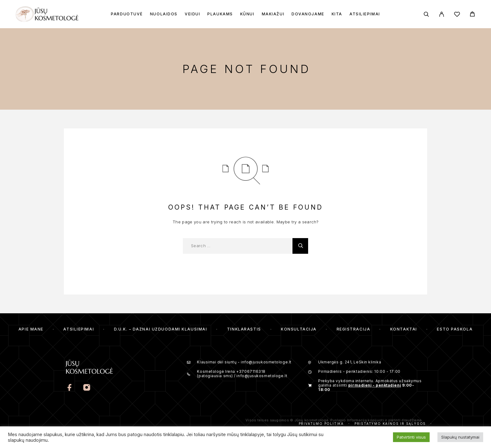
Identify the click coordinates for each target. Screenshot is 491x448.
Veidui (192, 14)
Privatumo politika (321, 424)
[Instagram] (87, 388)
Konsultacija (299, 329)
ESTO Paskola (455, 329)
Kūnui (247, 14)
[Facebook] (70, 388)
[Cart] (472, 15)
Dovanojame (308, 14)
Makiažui (273, 14)
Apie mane (31, 329)
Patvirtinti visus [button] (411, 437)
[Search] (426, 14)
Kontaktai (404, 329)
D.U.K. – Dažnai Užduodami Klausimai (161, 329)
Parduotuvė (127, 14)
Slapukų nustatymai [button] (460, 437)
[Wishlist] (457, 15)
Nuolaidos (164, 14)
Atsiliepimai (365, 14)
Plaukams (220, 14)
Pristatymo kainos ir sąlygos (390, 424)
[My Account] (442, 14)
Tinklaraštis (244, 329)
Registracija (354, 329)
